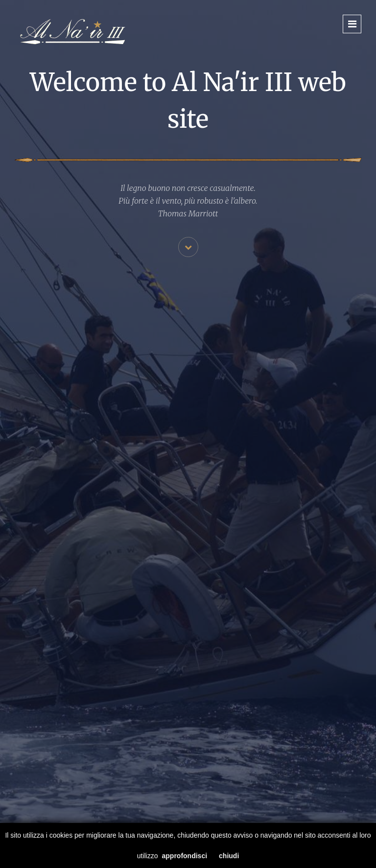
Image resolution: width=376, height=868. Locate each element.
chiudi (229, 856)
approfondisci (185, 856)
